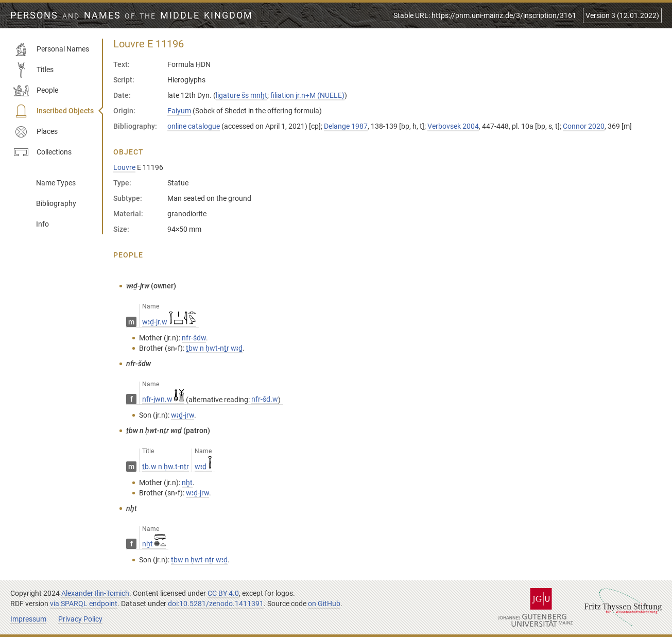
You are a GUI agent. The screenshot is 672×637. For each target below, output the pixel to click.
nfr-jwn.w (163, 399)
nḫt (154, 544)
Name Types (56, 183)
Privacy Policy (80, 619)
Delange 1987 (346, 126)
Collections (42, 152)
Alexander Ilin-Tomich (95, 593)
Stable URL (485, 15)
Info (42, 224)
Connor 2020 (584, 126)
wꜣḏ (203, 467)
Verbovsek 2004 (453, 126)
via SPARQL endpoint (84, 604)
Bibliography (56, 203)
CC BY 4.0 (223, 593)
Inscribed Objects (54, 111)
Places (36, 132)
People (36, 91)
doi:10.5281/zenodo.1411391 (216, 604)
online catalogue (194, 126)
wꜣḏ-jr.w (169, 322)
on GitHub (324, 604)
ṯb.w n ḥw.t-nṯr (166, 467)
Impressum (28, 619)
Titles (33, 70)
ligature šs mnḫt (242, 95)
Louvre (124, 167)
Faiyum (179, 111)
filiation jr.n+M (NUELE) (307, 95)
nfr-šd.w (265, 399)
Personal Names (51, 49)
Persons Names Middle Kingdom (132, 15)
